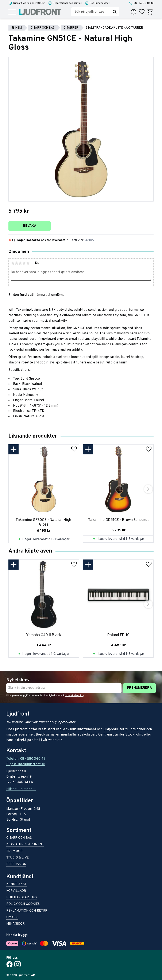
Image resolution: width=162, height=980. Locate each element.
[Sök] (115, 12)
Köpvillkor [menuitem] (16, 891)
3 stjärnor (20, 263)
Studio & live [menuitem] (18, 858)
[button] (12, 12)
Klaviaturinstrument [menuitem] (25, 845)
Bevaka (30, 226)
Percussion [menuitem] (16, 865)
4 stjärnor (24, 263)
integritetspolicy (75, 696)
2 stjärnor (16, 263)
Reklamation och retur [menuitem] (27, 911)
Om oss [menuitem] (12, 918)
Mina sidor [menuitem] (16, 924)
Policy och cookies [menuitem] (23, 904)
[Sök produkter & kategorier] (90, 12)
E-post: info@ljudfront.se (26, 764)
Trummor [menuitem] (14, 851)
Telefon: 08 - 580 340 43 (26, 759)
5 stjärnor (28, 263)
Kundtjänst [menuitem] (16, 885)
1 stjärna (13, 263)
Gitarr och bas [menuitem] (19, 838)
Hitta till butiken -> (21, 789)
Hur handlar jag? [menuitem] (22, 898)
